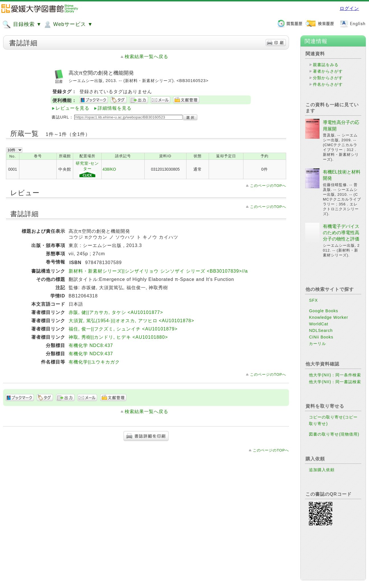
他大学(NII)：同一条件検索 (335, 375)
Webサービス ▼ (68, 24)
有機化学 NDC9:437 (91, 354)
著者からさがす (328, 71)
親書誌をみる (326, 65)
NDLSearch (321, 330)
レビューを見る (72, 108)
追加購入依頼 (322, 470)
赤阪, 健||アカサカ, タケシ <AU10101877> (116, 312)
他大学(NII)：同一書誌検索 (335, 382)
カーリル (317, 344)
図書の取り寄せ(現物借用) (334, 434)
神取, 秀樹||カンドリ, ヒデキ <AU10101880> (118, 337)
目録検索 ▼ (22, 24)
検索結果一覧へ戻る (146, 57)
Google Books (323, 311)
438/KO (109, 169)
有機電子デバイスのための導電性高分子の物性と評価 (341, 233)
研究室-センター (87, 170)
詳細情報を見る (115, 108)
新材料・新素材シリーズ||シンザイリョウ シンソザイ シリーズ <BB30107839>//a (158, 271)
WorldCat (319, 324)
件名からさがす (328, 84)
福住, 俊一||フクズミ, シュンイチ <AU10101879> (123, 329)
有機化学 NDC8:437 (91, 345)
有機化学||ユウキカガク (94, 362)
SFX (313, 300)
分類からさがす (328, 78)
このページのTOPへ (268, 186)
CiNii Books (321, 337)
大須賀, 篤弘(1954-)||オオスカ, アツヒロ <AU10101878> (131, 321)
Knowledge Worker (328, 317)
